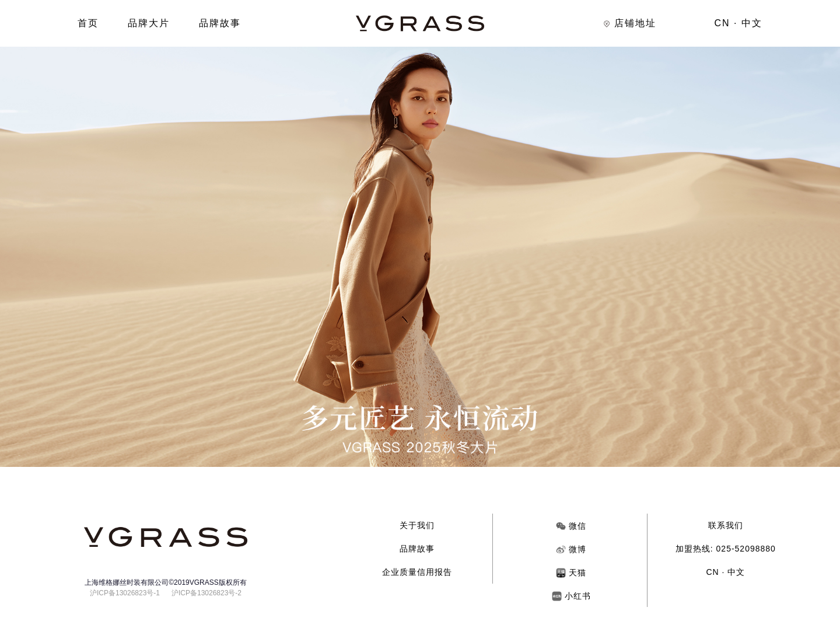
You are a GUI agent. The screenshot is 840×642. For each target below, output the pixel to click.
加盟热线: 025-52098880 (726, 549)
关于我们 (417, 525)
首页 (88, 23)
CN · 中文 (738, 23)
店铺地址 (629, 23)
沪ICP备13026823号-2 (206, 593)
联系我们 (726, 525)
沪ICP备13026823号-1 (125, 593)
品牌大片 (149, 23)
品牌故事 (220, 23)
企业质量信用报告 (417, 572)
